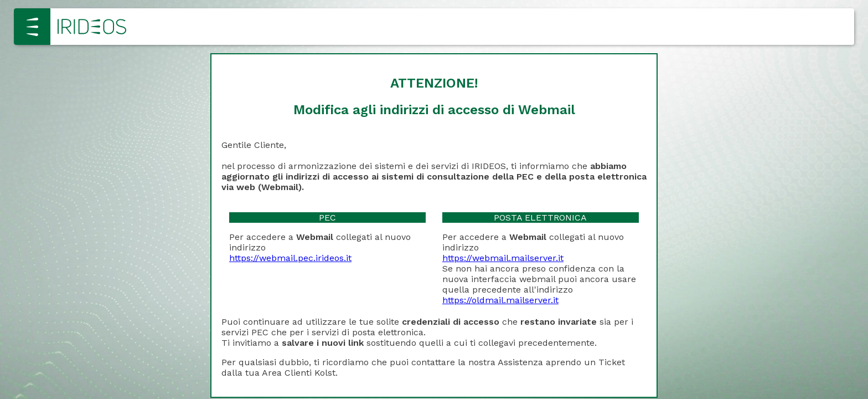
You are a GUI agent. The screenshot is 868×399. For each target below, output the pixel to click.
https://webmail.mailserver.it (503, 258)
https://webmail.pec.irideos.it (290, 258)
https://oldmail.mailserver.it (500, 300)
